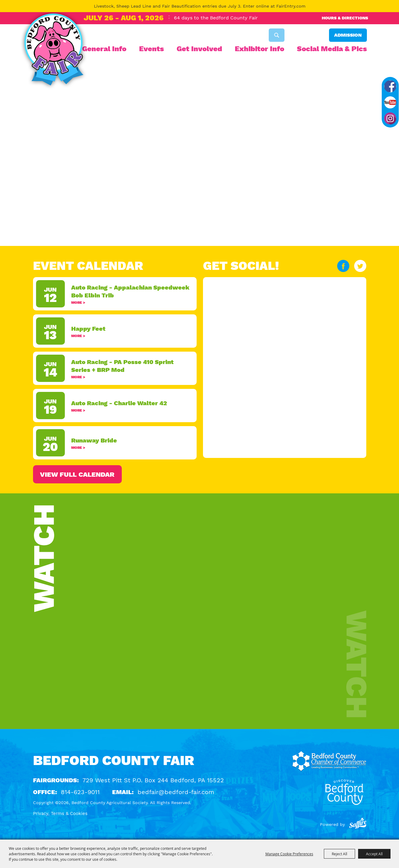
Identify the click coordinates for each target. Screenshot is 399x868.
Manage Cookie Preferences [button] (289, 854)
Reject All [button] (339, 854)
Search (277, 35)
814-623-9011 (80, 792)
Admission (348, 35)
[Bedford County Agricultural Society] (54, 51)
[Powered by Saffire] (358, 824)
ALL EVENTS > (115, 474)
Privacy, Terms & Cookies (60, 813)
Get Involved (199, 49)
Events (151, 49)
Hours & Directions (345, 18)
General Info (104, 49)
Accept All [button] (374, 854)
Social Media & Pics (332, 49)
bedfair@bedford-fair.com (176, 792)
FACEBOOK (343, 266)
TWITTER (360, 266)
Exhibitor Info (259, 49)
